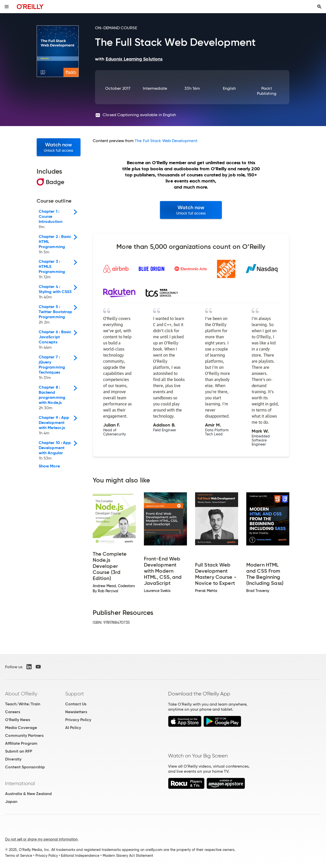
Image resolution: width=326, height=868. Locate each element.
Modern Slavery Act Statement (128, 856)
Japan (11, 802)
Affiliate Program (21, 743)
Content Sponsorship (25, 767)
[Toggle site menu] (7, 7)
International (20, 783)
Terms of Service (19, 856)
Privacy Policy (78, 720)
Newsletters (76, 712)
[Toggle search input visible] (319, 7)
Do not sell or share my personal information (41, 839)
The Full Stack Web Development (166, 141)
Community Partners (24, 735)
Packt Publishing (267, 91)
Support (75, 694)
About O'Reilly (21, 694)
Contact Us (76, 704)
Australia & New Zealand (28, 794)
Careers (13, 712)
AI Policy (73, 728)
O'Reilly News (18, 720)
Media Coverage (21, 728)
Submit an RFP (19, 751)
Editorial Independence (80, 856)
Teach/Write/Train (23, 704)
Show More (49, 466)
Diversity (13, 759)
